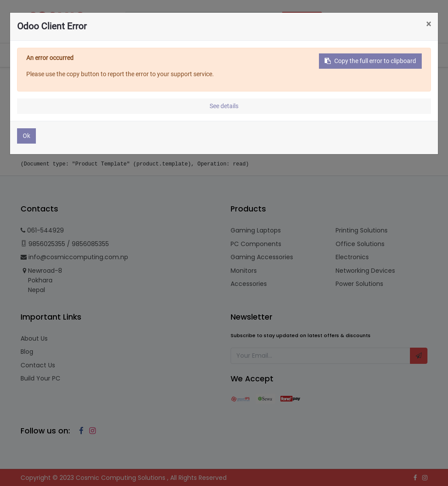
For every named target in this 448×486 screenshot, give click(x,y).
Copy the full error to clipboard (370, 61)
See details (224, 106)
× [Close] (429, 24)
